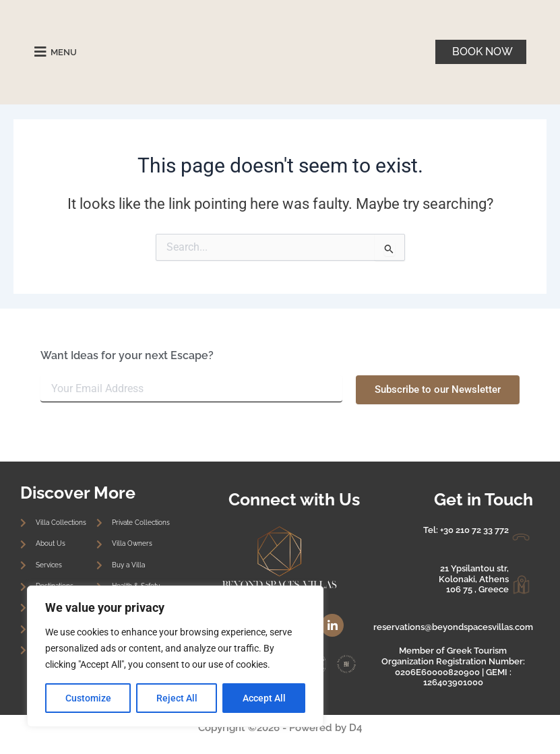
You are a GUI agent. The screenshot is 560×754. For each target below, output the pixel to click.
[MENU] (40, 52)
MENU (66, 52)
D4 (355, 727)
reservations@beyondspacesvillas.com (453, 627)
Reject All (177, 698)
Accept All (264, 698)
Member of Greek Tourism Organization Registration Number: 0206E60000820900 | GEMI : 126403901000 (453, 666)
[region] (175, 656)
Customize (88, 698)
